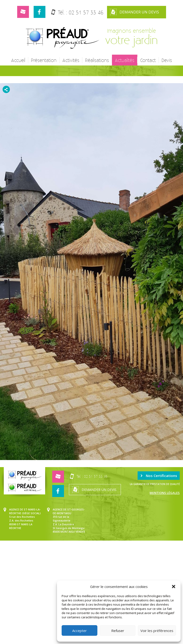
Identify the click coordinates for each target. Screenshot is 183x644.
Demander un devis (134, 12)
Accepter (80, 631)
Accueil (18, 60)
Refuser (118, 631)
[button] (174, 587)
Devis (167, 60)
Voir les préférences (157, 631)
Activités (71, 60)
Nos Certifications (159, 476)
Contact (148, 60)
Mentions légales (165, 493)
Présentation (44, 60)
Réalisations (97, 60)
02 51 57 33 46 (86, 12)
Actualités (125, 60)
